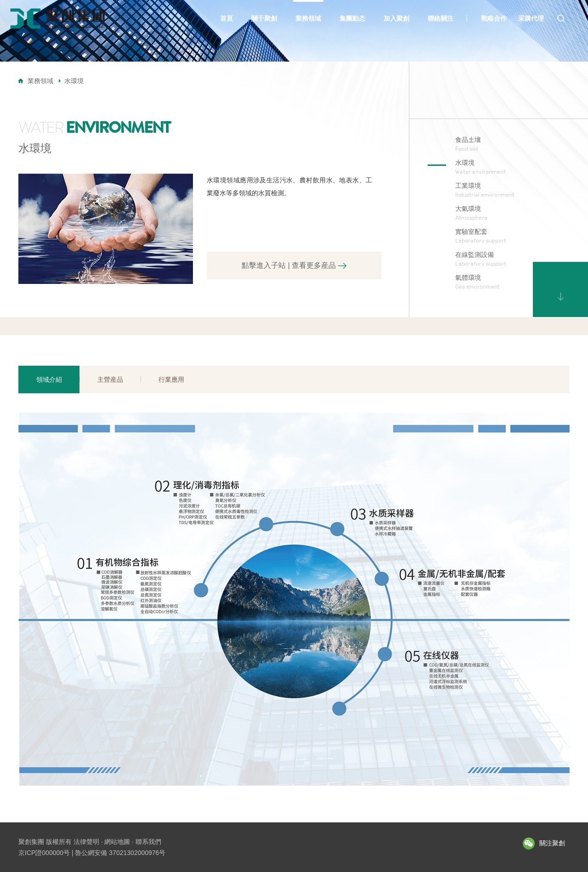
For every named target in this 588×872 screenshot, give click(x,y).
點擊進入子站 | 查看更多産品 (294, 265)
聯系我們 (148, 842)
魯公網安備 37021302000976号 (120, 853)
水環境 (74, 81)
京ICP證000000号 (44, 853)
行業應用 (171, 379)
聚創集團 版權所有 (45, 842)
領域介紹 (49, 379)
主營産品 (110, 379)
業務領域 (40, 81)
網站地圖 (117, 842)
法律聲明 (86, 842)
